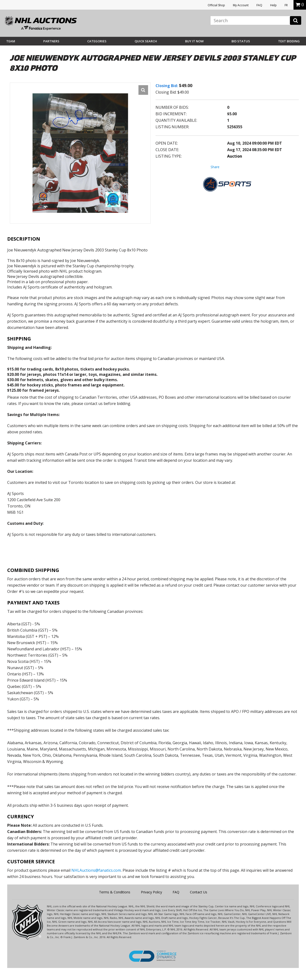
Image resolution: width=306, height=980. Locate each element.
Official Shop (216, 5)
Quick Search (146, 41)
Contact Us (199, 892)
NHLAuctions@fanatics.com (96, 870)
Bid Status (241, 41)
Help (273, 5)
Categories (97, 41)
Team (11, 41)
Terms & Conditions (115, 892)
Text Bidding (289, 41)
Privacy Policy (151, 892)
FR (286, 5)
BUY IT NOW (194, 41)
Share (215, 167)
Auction (235, 156)
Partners (51, 41)
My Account (241, 5)
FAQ (259, 5)
